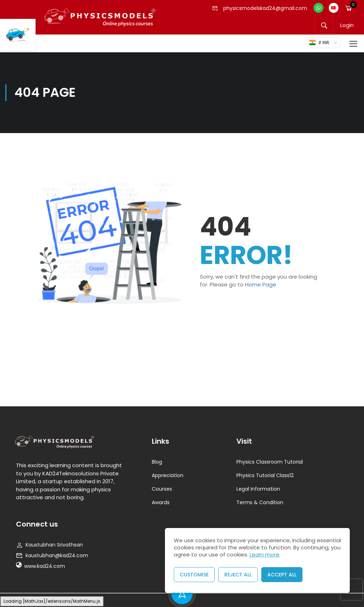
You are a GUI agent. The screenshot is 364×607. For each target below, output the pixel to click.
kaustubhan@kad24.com (52, 555)
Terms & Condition (260, 502)
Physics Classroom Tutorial (270, 462)
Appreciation (168, 475)
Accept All (282, 575)
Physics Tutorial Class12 (265, 475)
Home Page (261, 284)
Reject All (238, 575)
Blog (157, 462)
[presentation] (352, 590)
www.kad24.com (41, 566)
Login (347, 25)
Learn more (264, 555)
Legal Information (258, 489)
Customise (194, 575)
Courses (162, 489)
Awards (161, 502)
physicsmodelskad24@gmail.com (260, 8)
